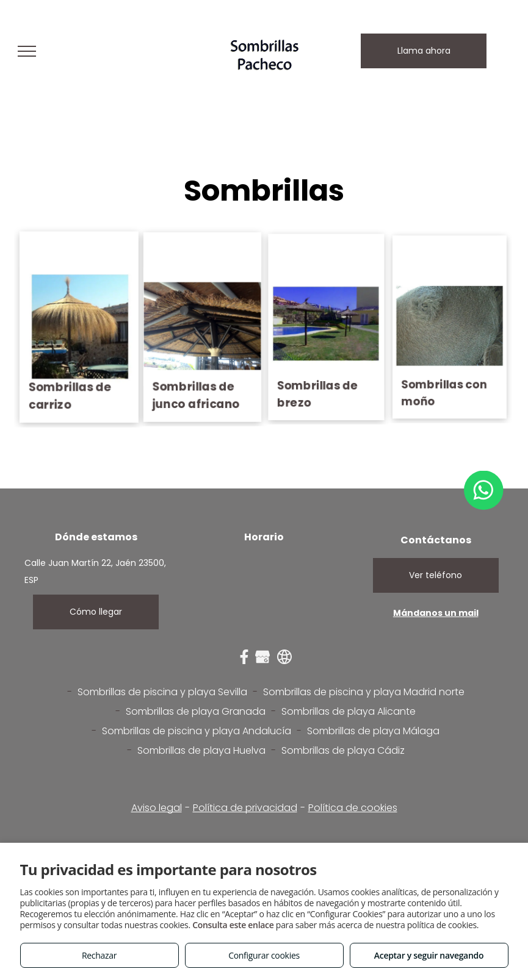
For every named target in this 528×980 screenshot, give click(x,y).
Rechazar (99, 955)
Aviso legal (157, 808)
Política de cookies (353, 808)
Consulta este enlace (233, 925)
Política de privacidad (245, 808)
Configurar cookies (264, 955)
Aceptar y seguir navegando (429, 955)
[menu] (27, 51)
